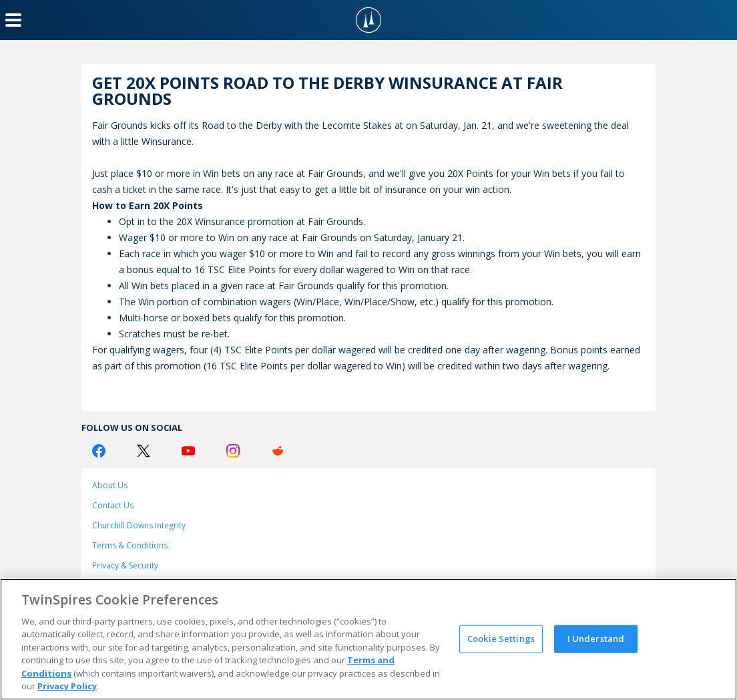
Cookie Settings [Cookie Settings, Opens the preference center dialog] (501, 639)
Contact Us (113, 505)
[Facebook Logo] (99, 451)
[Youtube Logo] (188, 451)
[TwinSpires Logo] (368, 20)
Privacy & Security (125, 565)
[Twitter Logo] (144, 451)
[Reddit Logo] (278, 451)
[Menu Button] (13, 20)
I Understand (596, 639)
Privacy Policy (67, 686)
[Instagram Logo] (233, 451)
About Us (110, 485)
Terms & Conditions (130, 545)
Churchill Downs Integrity (139, 525)
